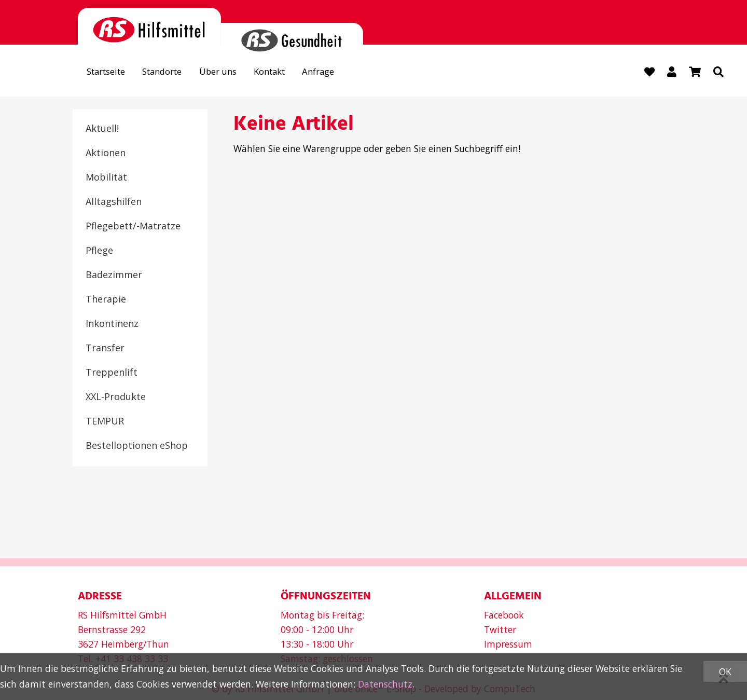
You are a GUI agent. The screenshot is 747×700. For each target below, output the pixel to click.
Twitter (500, 629)
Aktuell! (102, 129)
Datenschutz (385, 684)
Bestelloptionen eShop (137, 446)
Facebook (504, 615)
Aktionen (106, 153)
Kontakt (283, 72)
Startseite (108, 72)
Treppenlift (112, 373)
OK (725, 671)
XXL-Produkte (116, 397)
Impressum (508, 644)
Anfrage (336, 72)
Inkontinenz (112, 324)
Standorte (169, 72)
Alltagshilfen (114, 202)
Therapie (106, 299)
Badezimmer (114, 275)
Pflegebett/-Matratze (133, 226)
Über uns (228, 72)
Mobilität (106, 177)
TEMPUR (105, 421)
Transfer (105, 348)
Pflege (99, 251)
